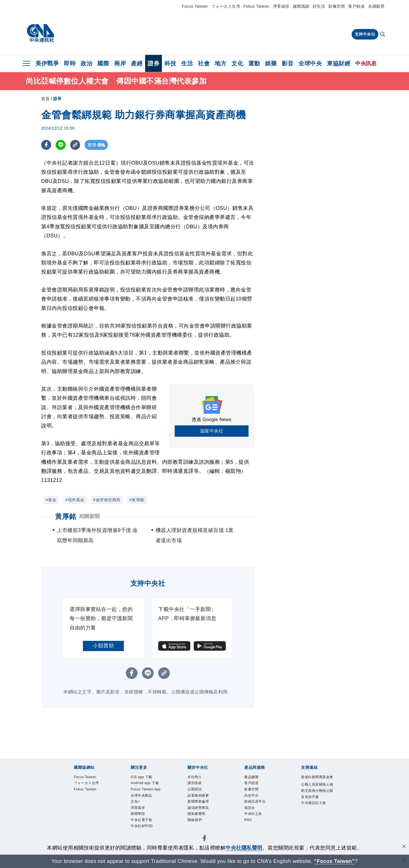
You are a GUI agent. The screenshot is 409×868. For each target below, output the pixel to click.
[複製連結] (75, 145)
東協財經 (339, 63)
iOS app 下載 (146, 778)
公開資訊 (197, 793)
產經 (137, 63)
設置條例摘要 (202, 800)
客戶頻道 (356, 6)
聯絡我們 (197, 830)
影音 (288, 63)
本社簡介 (197, 778)
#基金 (51, 500)
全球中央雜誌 (146, 815)
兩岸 (120, 63)
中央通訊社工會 (316, 827)
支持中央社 (365, 34)
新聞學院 (141, 838)
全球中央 (310, 63)
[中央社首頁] (40, 33)
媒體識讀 (301, 6)
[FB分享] (46, 145)
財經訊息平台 (259, 808)
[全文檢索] (383, 35)
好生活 (319, 6)
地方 (221, 63)
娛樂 (271, 63)
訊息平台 (254, 800)
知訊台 (252, 815)
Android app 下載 (148, 789)
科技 (170, 63)
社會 (204, 63)
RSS (250, 830)
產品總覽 (254, 778)
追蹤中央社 (212, 431)
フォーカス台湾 (226, 6)
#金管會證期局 (107, 500)
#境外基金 (75, 500)
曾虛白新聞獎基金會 (316, 781)
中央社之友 (257, 823)
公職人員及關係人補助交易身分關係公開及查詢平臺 (316, 804)
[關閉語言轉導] (404, 860)
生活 (187, 63)
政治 (86, 63)
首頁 (45, 99)
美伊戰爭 (47, 63)
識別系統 (197, 785)
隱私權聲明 (200, 823)
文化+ (137, 823)
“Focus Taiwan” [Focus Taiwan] (334, 861)
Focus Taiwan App (146, 804)
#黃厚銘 (137, 500)
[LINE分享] (61, 145)
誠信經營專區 (202, 815)
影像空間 (337, 6)
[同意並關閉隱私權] (404, 847)
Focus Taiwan (195, 6)
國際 (103, 63)
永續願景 (376, 6)
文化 (237, 63)
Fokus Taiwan (256, 6)
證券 (154, 63)
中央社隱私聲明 (244, 848)
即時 (70, 63)
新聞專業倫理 (202, 808)
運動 (254, 63)
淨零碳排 (281, 6)
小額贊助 (103, 646)
